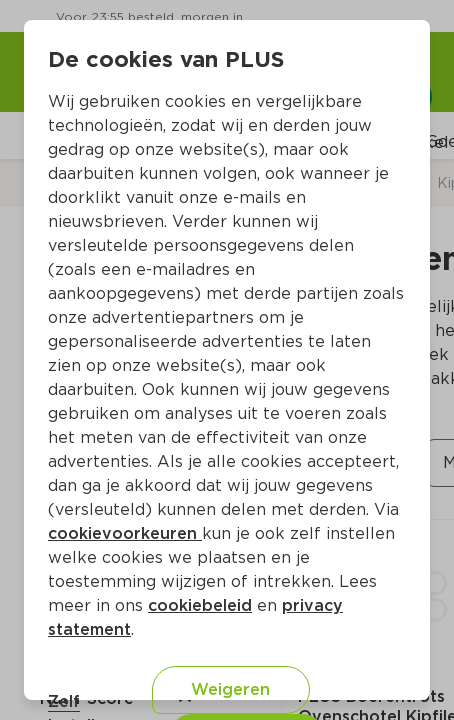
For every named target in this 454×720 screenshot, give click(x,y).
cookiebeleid (200, 605)
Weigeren (230, 689)
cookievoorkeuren (125, 533)
